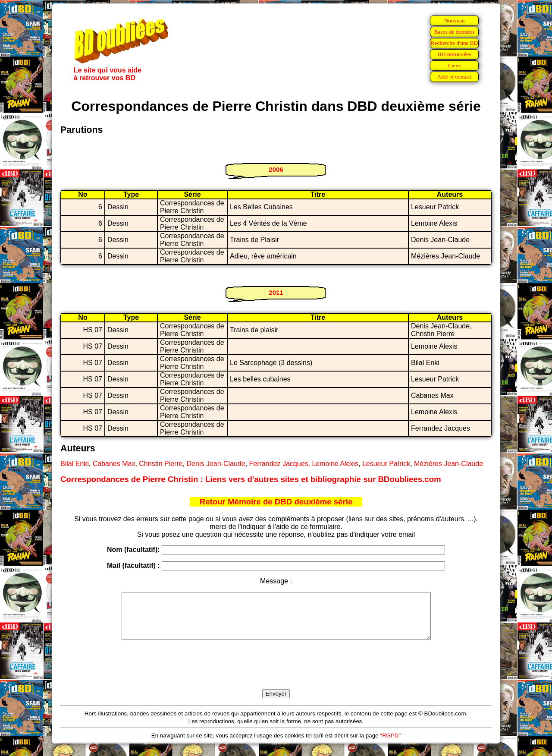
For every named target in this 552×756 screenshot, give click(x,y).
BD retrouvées (454, 54)
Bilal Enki (75, 464)
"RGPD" (390, 745)
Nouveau (454, 20)
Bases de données (454, 32)
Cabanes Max (114, 464)
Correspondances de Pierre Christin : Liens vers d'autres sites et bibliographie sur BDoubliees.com (251, 479)
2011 (276, 292)
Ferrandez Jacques (279, 464)
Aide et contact (454, 77)
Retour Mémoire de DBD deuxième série (276, 502)
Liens (455, 65)
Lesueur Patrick (386, 464)
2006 (276, 169)
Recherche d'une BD (455, 43)
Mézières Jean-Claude (448, 464)
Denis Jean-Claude (216, 464)
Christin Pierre (161, 464)
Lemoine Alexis (335, 464)
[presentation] (276, 674)
